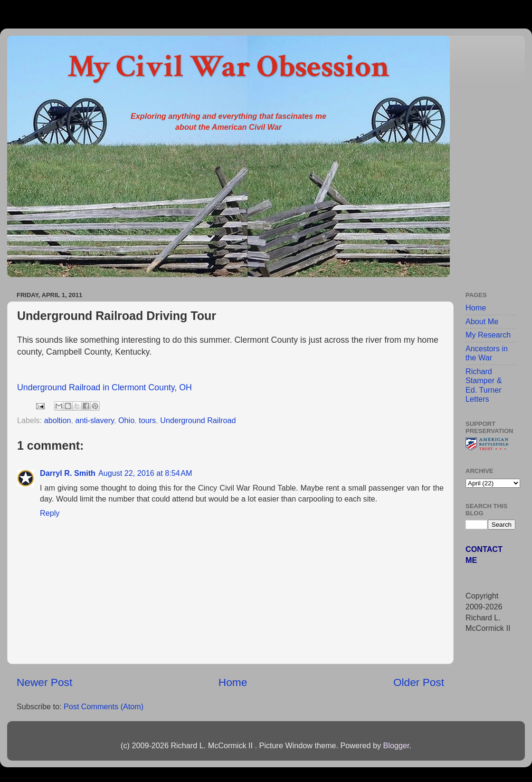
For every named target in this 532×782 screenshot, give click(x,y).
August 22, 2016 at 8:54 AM (145, 473)
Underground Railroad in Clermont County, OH (104, 387)
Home (233, 682)
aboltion (58, 420)
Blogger (396, 745)
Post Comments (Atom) (104, 706)
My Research (488, 335)
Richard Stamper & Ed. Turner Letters (484, 385)
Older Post (419, 682)
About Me (482, 321)
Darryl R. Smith (68, 473)
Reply (50, 513)
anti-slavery (95, 420)
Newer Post (44, 682)
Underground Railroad (198, 420)
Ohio (126, 420)
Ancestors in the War (487, 353)
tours (147, 420)
